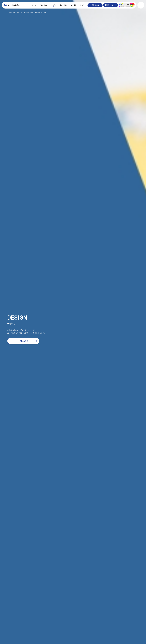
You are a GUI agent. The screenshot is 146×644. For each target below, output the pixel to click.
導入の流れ (63, 5)
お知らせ (83, 5)
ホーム (34, 5)
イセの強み (43, 5)
